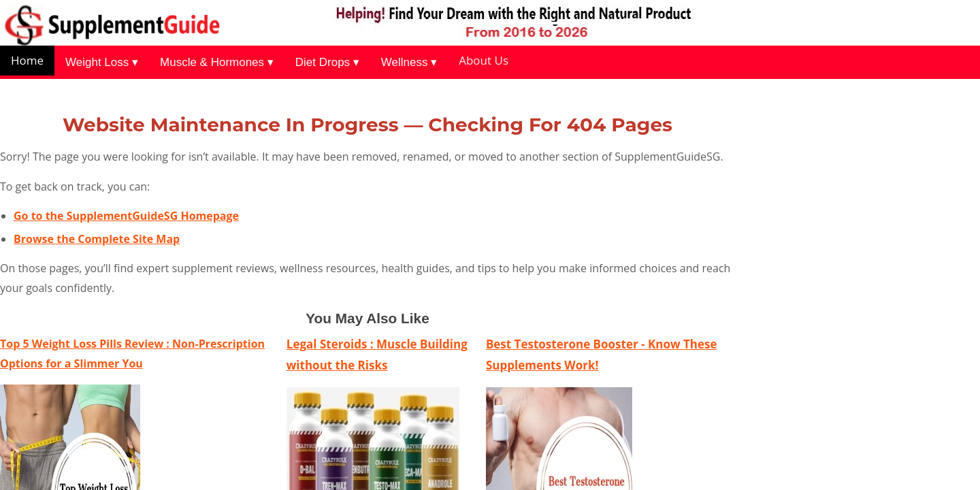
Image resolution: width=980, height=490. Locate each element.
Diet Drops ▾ (327, 62)
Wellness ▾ (409, 62)
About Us (484, 60)
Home (27, 60)
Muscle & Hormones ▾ (217, 62)
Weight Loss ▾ (102, 62)
